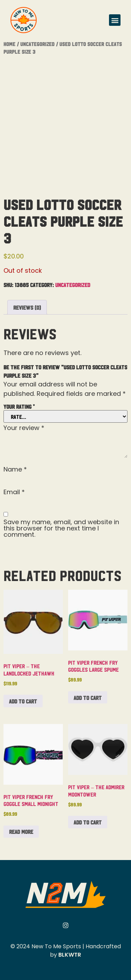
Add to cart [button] (23, 701)
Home (9, 44)
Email (14, 492)
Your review (24, 428)
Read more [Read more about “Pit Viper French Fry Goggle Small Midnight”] (21, 831)
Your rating (19, 406)
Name (15, 469)
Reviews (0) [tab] (27, 307)
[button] (115, 20)
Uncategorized (37, 44)
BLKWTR (70, 955)
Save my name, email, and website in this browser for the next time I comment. (61, 528)
